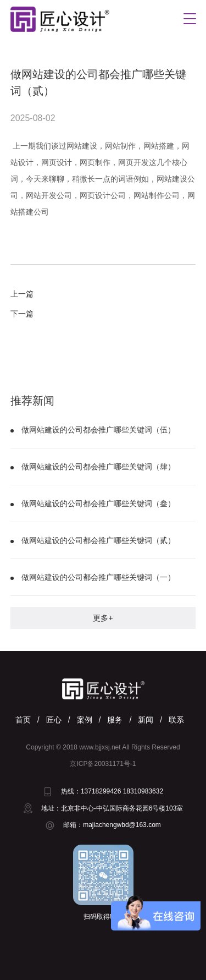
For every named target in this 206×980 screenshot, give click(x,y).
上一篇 (22, 294)
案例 (85, 720)
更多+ (103, 618)
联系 (176, 720)
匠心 (54, 720)
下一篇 (22, 314)
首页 (23, 720)
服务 (115, 720)
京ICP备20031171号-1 (103, 764)
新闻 (146, 720)
